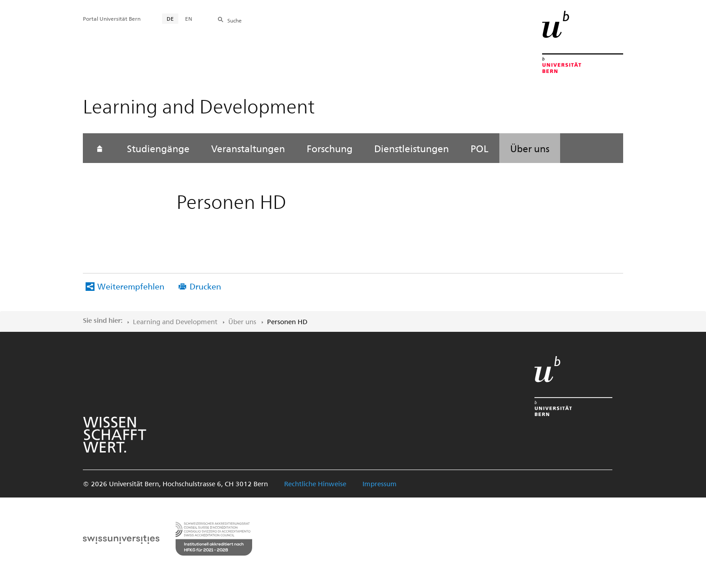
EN (189, 18)
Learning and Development (175, 321)
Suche (235, 20)
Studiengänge (158, 148)
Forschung (330, 148)
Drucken (205, 286)
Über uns (530, 148)
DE (170, 18)
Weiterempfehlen (131, 286)
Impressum (380, 484)
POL (480, 148)
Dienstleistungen (412, 148)
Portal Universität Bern (112, 18)
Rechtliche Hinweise (315, 484)
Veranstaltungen (248, 148)
